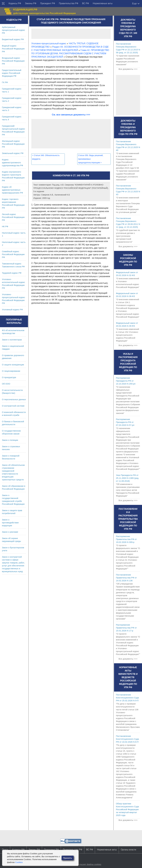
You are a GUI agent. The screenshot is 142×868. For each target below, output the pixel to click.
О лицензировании (11, 371)
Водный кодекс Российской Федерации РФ (13, 49)
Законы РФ (31, 3)
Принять (68, 858)
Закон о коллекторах (12, 340)
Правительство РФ (69, 3)
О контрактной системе (13, 406)
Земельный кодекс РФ (13, 153)
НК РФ (5, 226)
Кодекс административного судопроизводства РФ (12, 162)
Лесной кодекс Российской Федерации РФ (13, 217)
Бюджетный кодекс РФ (13, 39)
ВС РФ (85, 3)
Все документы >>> (128, 69)
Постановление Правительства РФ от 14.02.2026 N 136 (126, 578)
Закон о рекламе (10, 532)
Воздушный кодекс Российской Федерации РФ (13, 61)
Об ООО (6, 384)
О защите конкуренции (13, 365)
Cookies (19, 862)
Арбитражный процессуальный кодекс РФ (14, 30)
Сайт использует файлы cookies (86, 864)
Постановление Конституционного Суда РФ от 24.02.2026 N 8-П (127, 739)
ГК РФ (5, 82)
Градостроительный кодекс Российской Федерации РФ (12, 73)
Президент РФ (48, 3)
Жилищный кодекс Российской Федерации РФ (13, 144)
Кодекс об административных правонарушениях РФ (12, 190)
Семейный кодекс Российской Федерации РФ (13, 254)
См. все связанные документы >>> (71, 115)
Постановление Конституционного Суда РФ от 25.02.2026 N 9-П (127, 698)
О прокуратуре (9, 377)
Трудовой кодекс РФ (12, 273)
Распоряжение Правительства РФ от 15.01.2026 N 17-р (126, 628)
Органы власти (128, 850)
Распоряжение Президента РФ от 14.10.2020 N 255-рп (126, 381)
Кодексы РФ (15, 3)
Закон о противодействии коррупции (10, 523)
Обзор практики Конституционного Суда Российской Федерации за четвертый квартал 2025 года (127, 809)
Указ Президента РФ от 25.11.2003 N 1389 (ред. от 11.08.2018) (127, 478)
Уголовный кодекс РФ (12, 310)
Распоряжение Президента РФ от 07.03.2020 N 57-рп (125, 422)
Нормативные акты (103, 3)
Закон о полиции (10, 440)
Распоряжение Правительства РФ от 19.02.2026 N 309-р (126, 539)
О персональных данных (14, 399)
